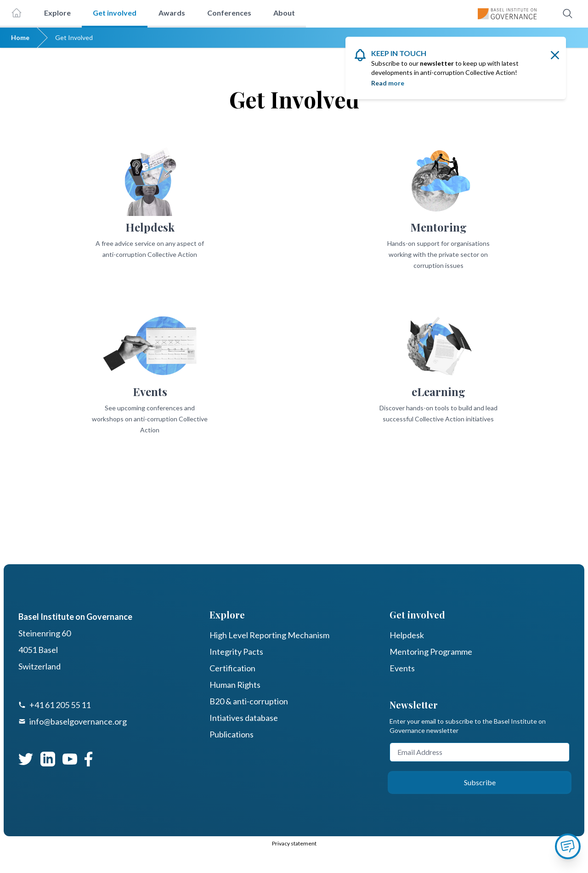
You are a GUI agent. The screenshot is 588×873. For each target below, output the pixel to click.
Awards (172, 13)
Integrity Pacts (236, 652)
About (284, 13)
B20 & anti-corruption (249, 701)
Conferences (229, 13)
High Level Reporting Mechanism (269, 635)
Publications (232, 734)
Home (20, 37)
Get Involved (74, 37)
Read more (388, 83)
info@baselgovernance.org (78, 721)
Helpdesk (407, 635)
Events (402, 668)
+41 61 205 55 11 (60, 705)
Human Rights (235, 685)
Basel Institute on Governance (75, 617)
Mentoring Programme (431, 652)
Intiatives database (244, 718)
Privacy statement (294, 843)
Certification (232, 668)
